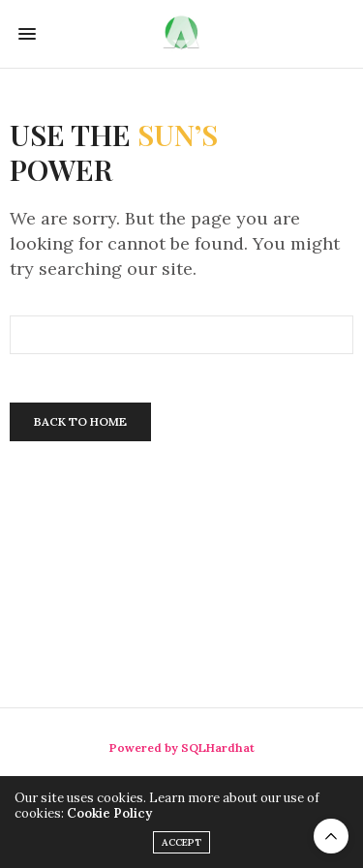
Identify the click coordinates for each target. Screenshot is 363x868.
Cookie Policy (109, 813)
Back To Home (80, 421)
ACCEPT (181, 842)
